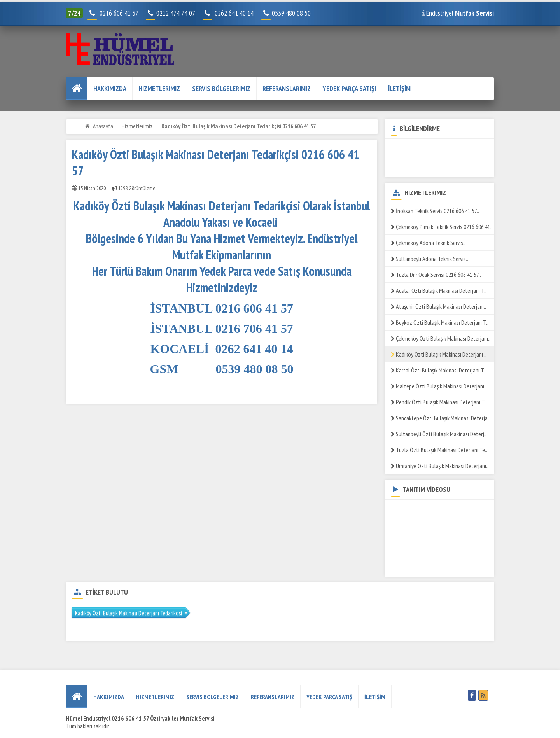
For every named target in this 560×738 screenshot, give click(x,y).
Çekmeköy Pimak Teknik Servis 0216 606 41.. (442, 227)
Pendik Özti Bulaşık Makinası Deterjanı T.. (439, 402)
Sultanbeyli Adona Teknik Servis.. (430, 259)
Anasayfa (103, 126)
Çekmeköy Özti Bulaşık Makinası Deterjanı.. (441, 338)
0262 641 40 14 (237, 13)
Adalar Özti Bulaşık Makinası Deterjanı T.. (439, 290)
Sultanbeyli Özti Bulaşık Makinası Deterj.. (439, 434)
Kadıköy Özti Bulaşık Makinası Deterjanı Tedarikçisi (129, 613)
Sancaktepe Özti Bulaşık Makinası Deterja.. (440, 418)
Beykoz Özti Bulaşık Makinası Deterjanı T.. (440, 322)
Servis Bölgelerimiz (221, 88)
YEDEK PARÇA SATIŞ (329, 697)
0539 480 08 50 (287, 13)
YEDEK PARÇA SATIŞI (349, 88)
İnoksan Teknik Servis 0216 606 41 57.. (435, 211)
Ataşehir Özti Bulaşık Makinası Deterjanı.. (438, 306)
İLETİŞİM (399, 88)
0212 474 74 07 (171, 13)
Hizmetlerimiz (159, 88)
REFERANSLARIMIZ (287, 88)
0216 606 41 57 (118, 13)
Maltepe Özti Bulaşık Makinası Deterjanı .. (439, 386)
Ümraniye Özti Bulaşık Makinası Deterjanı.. (440, 466)
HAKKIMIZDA (110, 88)
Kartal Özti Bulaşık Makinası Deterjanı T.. (438, 370)
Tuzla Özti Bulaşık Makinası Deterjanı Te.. (439, 450)
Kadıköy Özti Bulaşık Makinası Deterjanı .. (439, 354)
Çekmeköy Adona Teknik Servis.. (428, 243)
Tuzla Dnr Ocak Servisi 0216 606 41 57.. (436, 275)
